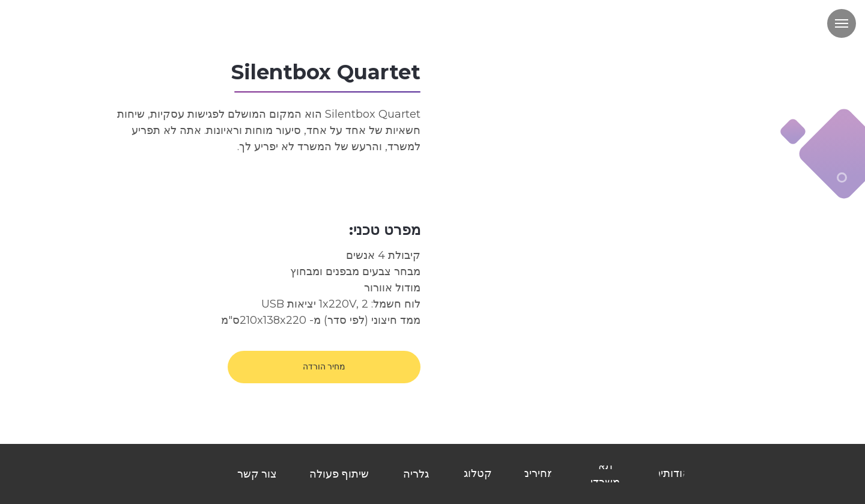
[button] (324, 367)
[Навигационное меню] (842, 23)
